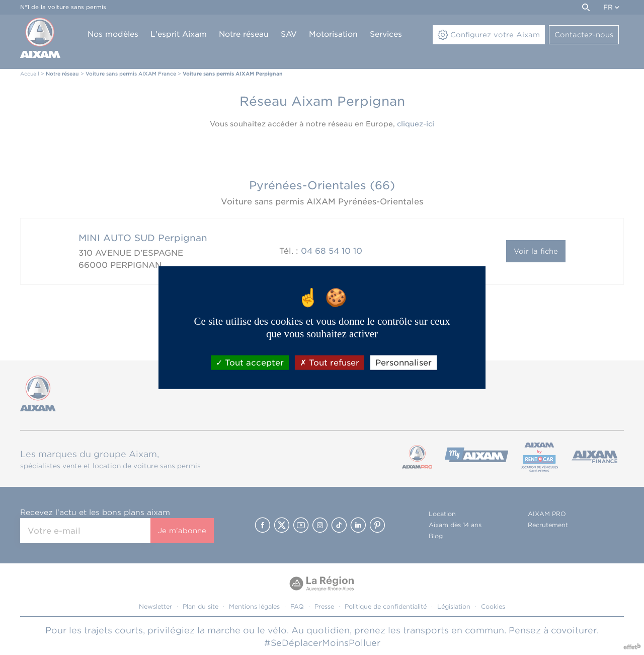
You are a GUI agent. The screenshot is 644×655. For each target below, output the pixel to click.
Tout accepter (250, 363)
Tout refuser (330, 363)
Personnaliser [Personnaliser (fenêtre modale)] (404, 363)
